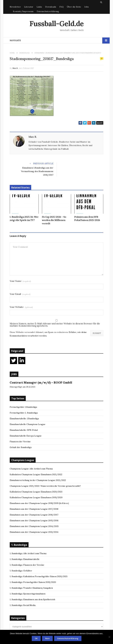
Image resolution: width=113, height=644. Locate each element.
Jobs (87, 7)
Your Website (21, 307)
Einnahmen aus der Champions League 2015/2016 (34, 520)
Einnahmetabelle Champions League (28, 424)
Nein (47, 638)
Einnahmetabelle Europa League (26, 436)
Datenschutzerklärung (48, 11)
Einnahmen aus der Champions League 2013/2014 (34, 532)
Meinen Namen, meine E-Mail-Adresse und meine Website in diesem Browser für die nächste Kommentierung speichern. (55, 325)
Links (39, 7)
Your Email (20, 294)
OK (36, 638)
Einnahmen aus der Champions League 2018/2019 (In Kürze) (39, 503)
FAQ (62, 7)
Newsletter (15, 7)
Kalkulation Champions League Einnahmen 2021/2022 (36, 474)
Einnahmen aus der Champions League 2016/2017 (34, 515)
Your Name (20, 281)
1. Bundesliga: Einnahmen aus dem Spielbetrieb (32, 599)
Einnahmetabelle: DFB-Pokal (24, 430)
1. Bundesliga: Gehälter (21, 571)
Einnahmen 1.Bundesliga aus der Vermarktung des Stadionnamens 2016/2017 (37, 171)
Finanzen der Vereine (20, 442)
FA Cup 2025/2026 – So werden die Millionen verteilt (54, 220)
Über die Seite (74, 7)
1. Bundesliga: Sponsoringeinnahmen (28, 594)
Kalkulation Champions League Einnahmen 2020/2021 (36, 492)
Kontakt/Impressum (23, 11)
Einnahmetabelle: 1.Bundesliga (24, 419)
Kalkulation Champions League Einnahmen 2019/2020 (36, 497)
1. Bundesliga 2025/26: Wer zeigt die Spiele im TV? (24, 219)
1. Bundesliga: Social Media (23, 605)
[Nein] (109, 637)
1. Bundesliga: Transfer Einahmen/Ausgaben (31, 588)
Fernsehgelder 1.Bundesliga (23, 407)
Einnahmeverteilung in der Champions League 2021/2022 (38, 480)
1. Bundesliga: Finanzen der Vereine (27, 565)
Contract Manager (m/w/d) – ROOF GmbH (41, 382)
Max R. (15, 68)
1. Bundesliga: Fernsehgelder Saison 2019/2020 (33, 582)
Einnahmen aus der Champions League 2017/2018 (34, 509)
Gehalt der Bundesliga (21, 447)
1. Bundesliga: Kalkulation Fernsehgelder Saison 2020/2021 (39, 576)
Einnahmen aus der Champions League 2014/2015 (34, 526)
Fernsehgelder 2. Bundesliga (24, 413)
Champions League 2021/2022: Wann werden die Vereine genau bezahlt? (45, 486)
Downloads (51, 7)
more (100, 123)
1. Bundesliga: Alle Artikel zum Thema (28, 553)
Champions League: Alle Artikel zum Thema (31, 469)
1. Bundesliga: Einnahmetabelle (25, 559)
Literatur (29, 7)
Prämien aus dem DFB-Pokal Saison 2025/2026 (87, 219)
